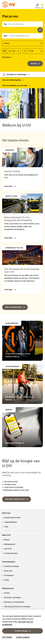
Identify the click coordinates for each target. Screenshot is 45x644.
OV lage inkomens (11, 553)
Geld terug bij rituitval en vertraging (17, 607)
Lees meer (10, 186)
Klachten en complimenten (14, 602)
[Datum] (14, 51)
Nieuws (7, 540)
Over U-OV (8, 549)
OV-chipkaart (9, 575)
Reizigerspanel (10, 544)
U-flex (6, 527)
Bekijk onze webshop (15, 443)
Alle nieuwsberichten (15, 307)
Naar (6, 36)
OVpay (6, 580)
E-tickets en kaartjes (11, 566)
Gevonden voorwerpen (12, 597)
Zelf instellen (7, 637)
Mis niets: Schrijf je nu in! (17, 499)
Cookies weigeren (23, 637)
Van (5, 24)
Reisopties (6, 57)
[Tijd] (35, 51)
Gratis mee (8, 571)
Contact (7, 593)
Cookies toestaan (23, 631)
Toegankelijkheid (10, 522)
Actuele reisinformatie (12, 518)
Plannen (35, 64)
